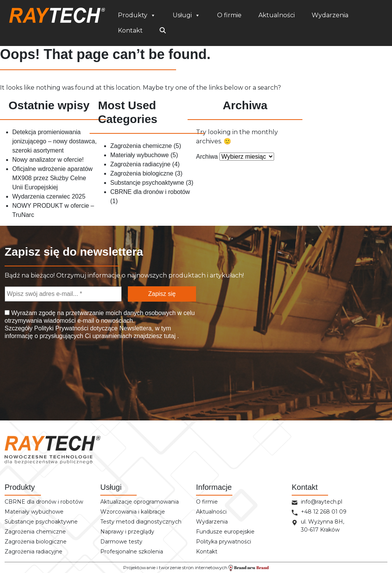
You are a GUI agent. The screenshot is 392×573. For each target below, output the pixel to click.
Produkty (137, 15)
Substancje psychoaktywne (147, 183)
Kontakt (130, 30)
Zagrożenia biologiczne (142, 173)
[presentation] (44, 374)
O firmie (229, 15)
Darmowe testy (121, 542)
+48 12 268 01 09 (324, 512)
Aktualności (277, 15)
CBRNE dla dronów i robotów (150, 192)
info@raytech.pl (322, 502)
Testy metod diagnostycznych (141, 522)
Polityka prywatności (224, 542)
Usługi (186, 15)
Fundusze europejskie (225, 532)
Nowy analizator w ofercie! (48, 160)
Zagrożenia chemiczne (141, 146)
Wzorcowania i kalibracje (133, 512)
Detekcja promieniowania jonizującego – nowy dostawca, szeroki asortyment (55, 141)
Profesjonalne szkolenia (132, 552)
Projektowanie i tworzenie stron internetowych (196, 568)
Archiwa (207, 157)
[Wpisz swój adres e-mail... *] (63, 294)
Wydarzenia (330, 15)
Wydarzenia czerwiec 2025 (49, 196)
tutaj (170, 336)
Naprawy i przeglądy (127, 532)
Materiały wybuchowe (140, 155)
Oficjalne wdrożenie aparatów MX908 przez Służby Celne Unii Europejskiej (52, 178)
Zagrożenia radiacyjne (140, 164)
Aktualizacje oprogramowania (140, 502)
